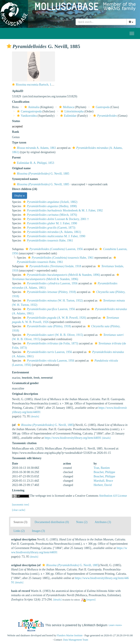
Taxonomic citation (24, 443)
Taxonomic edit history (27, 458)
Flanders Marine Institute (70, 635)
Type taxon (19, 143)
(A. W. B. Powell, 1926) (54, 318)
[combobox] (101, 22)
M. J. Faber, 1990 (49, 223)
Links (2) (19, 531)
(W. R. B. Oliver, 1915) (52, 335)
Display (20, 196)
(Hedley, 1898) (49, 206)
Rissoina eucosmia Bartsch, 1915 (36, 85)
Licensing (18, 490)
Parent (16, 158)
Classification (21, 102)
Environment (21, 372)
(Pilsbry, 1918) (49, 292)
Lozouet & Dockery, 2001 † (55, 219)
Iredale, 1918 (53, 266)
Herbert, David (103, 485)
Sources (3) (20, 522)
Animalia (31, 107)
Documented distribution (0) (52, 522)
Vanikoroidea (26, 116)
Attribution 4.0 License (113, 496)
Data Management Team (76, 640)
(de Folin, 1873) (50, 343)
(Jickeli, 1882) (50, 202)
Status (16, 121)
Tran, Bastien (102, 468)
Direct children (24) (25, 189)
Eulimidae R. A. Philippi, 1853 (33, 163)
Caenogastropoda (29, 111)
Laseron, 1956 (54, 249)
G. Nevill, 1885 (41, 174)
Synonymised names (25, 179)
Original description (25, 394)
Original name (21, 168)
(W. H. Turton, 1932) (52, 301)
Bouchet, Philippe (104, 472)
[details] (35, 416)
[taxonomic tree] (21, 505)
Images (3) (38, 531)
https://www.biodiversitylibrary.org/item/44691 (73, 438)
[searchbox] (101, 22)
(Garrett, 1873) (49, 228)
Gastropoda (100, 107)
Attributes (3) (103, 522)
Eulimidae (68, 116)
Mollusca (66, 107)
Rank (16, 132)
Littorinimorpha (72, 111)
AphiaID (18, 91)
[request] (91, 600)
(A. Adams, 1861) (51, 232)
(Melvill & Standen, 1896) (61, 275)
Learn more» (115, 625)
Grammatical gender (25, 383)
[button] (9, 46)
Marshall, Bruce (103, 481)
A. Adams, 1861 (34, 148)
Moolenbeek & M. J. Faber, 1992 (62, 210)
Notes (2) (82, 522)
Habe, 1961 (47, 241)
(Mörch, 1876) (49, 215)
